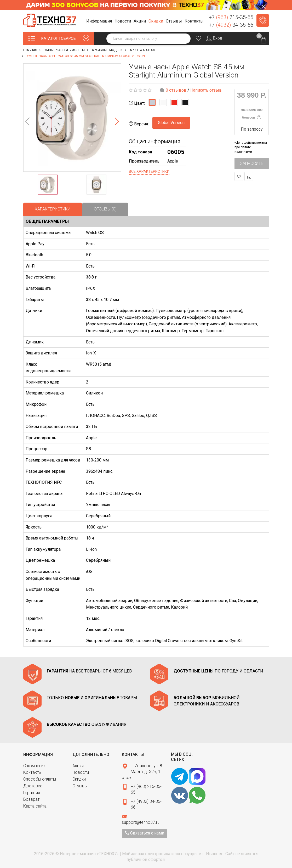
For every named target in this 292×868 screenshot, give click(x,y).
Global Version (171, 123)
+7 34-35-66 (231, 25)
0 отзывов (176, 90)
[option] (72, 118)
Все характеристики (149, 171)
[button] (100, 21)
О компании (34, 766)
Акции (78, 766)
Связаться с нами (145, 833)
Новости (81, 772)
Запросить (252, 163)
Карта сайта (35, 806)
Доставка (33, 786)
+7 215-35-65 (231, 17)
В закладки (239, 177)
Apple (173, 161)
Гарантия (32, 793)
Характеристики (53, 209)
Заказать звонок (263, 20)
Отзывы (80, 786)
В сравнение (249, 177)
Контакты (32, 772)
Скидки (79, 779)
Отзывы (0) (105, 209)
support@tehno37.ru (141, 822)
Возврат (31, 799)
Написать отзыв (206, 90)
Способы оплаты (40, 779)
